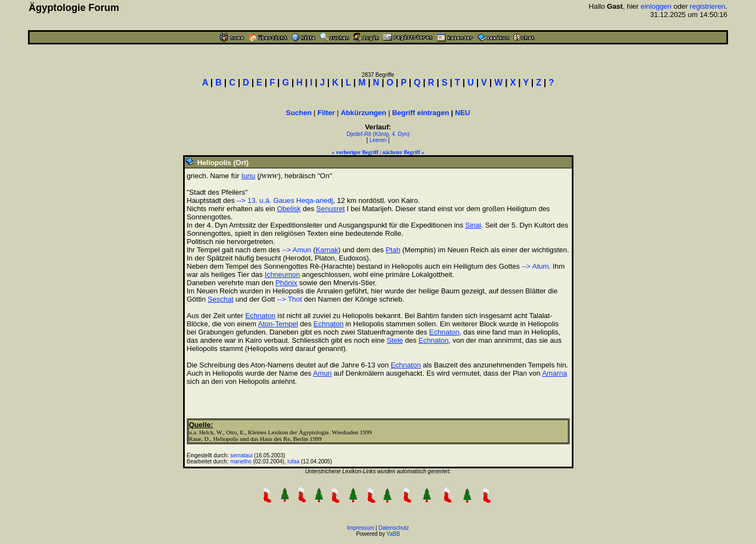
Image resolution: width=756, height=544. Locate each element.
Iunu (248, 176)
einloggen (656, 6)
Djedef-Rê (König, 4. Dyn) (378, 134)
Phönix (286, 283)
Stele (395, 340)
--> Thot (289, 299)
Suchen (299, 113)
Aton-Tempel (278, 324)
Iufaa (293, 461)
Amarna (555, 373)
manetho (241, 461)
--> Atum (536, 266)
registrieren (707, 6)
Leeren (378, 140)
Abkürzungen (363, 113)
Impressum (360, 528)
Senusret (331, 209)
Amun (322, 373)
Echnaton (260, 316)
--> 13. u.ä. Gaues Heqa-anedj (285, 200)
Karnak (326, 250)
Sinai (473, 225)
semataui (241, 455)
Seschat (221, 299)
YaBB (393, 534)
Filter (326, 113)
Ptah (393, 250)
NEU (462, 113)
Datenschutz (394, 528)
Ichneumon (282, 274)
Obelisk (289, 209)
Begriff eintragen (420, 113)
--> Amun (296, 250)
